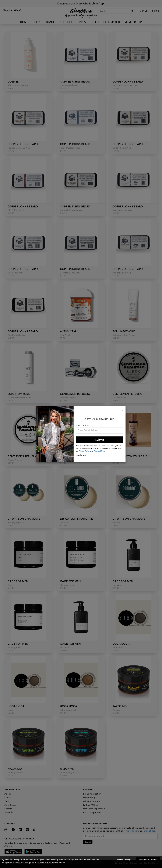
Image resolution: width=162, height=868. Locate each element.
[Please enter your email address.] (100, 430)
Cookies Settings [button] (123, 860)
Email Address (83, 425)
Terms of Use (99, 451)
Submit (100, 440)
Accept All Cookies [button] (148, 860)
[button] (81, 862)
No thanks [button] (81, 455)
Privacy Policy (84, 451)
